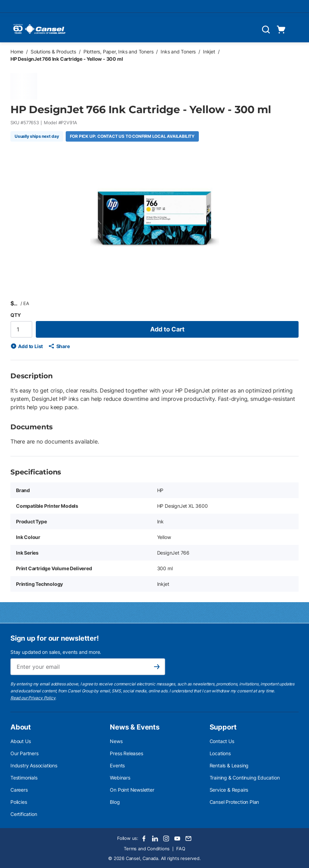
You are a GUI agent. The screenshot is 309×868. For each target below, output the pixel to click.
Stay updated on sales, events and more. (56, 652)
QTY (15, 315)
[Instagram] (166, 838)
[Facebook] (144, 838)
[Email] (188, 838)
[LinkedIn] (155, 838)
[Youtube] (177, 838)
